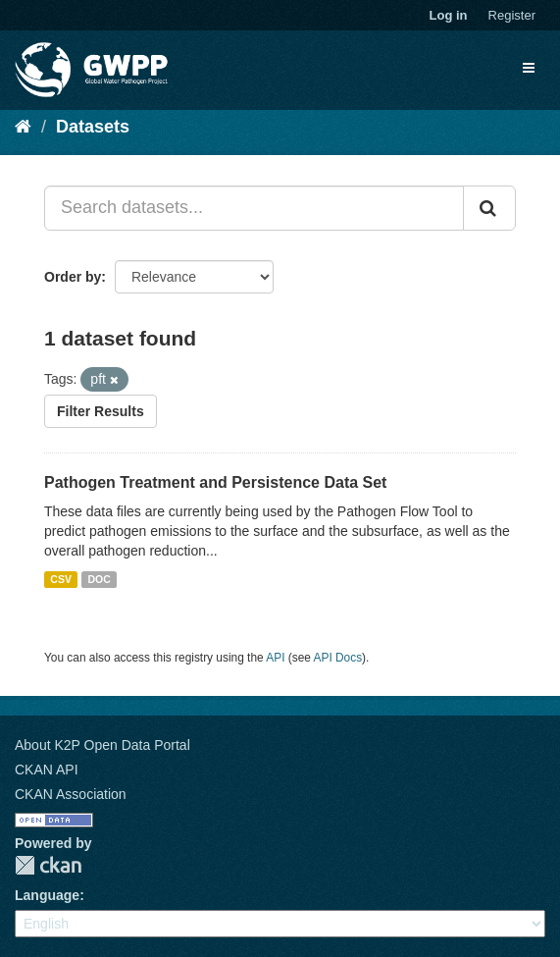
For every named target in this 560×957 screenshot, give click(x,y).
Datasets (93, 127)
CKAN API (47, 770)
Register (512, 15)
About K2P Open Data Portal (102, 745)
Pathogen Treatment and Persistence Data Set (215, 482)
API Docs (338, 658)
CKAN (48, 865)
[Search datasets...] (254, 208)
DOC (99, 579)
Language (47, 895)
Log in (449, 15)
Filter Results (101, 411)
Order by (73, 277)
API (275, 658)
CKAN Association (71, 794)
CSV (61, 579)
